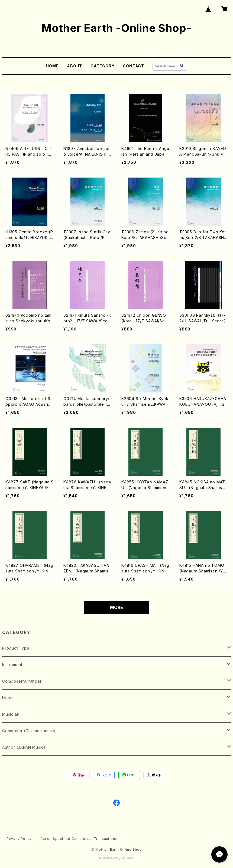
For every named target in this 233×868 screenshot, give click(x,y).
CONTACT (133, 66)
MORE (116, 607)
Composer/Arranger (22, 681)
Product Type (16, 648)
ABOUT (75, 66)
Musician (11, 714)
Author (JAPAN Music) (24, 747)
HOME (52, 66)
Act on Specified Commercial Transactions (79, 839)
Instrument (12, 665)
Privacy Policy (19, 839)
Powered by (116, 858)
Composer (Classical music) (30, 731)
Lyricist (9, 698)
